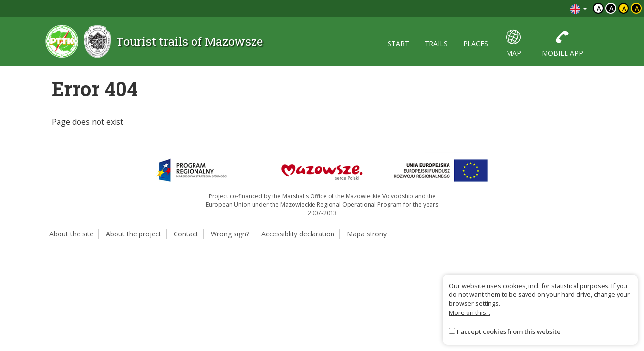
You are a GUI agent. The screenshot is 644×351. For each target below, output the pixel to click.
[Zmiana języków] (579, 9)
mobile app (562, 44)
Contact (186, 234)
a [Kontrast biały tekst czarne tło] (612, 8)
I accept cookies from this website (509, 331)
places (476, 44)
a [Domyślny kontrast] (599, 8)
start (398, 44)
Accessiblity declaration (298, 234)
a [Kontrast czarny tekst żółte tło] (624, 8)
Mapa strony (367, 234)
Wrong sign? (230, 234)
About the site (71, 234)
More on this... (470, 312)
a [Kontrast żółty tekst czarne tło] (637, 8)
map (514, 44)
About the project (134, 234)
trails (436, 44)
